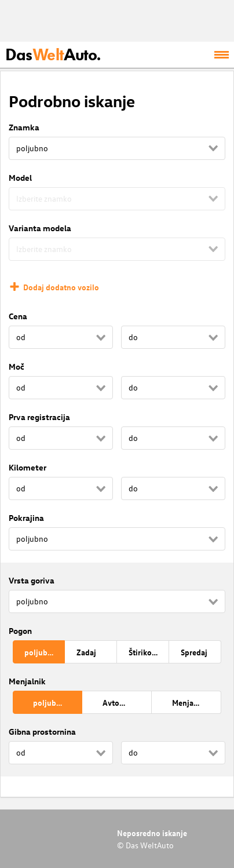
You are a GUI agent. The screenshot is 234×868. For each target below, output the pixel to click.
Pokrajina (26, 518)
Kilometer (28, 467)
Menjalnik (27, 681)
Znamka (24, 127)
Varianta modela (40, 228)
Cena (18, 316)
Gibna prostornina (42, 732)
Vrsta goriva (32, 580)
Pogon (20, 631)
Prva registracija (39, 417)
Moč (17, 366)
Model (20, 178)
